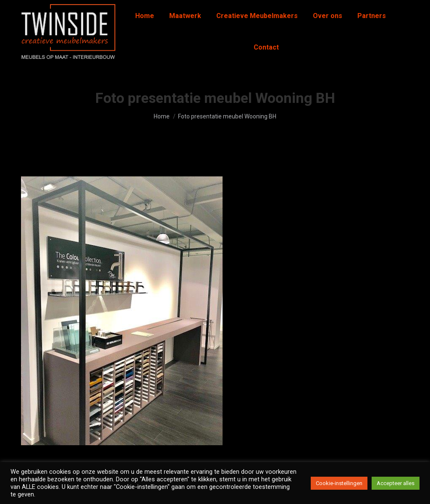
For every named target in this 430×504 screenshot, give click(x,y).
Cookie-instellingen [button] (339, 483)
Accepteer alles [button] (396, 483)
